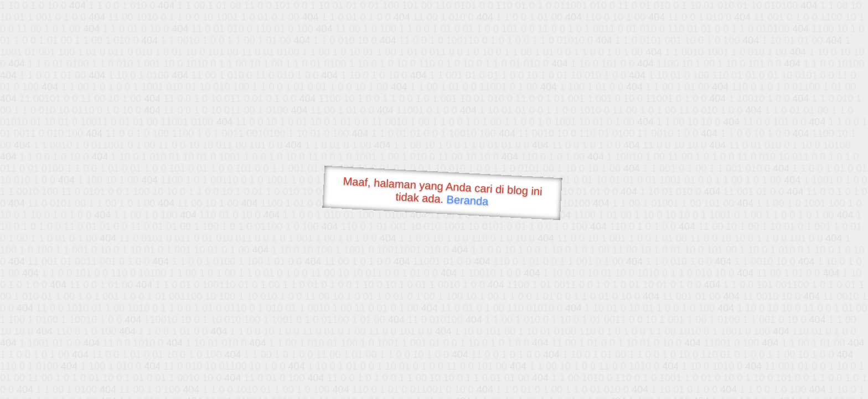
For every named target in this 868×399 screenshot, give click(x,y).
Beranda (467, 200)
